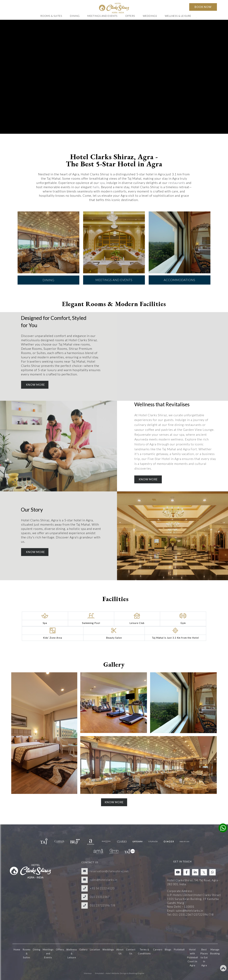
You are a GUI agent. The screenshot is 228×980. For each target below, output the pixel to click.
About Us (120, 952)
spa (102, 183)
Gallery (83, 950)
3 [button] (114, 292)
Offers (130, 16)
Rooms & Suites (51, 16)
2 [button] (109, 292)
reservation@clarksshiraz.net (109, 871)
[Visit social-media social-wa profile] (212, 872)
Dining (75, 16)
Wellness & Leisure (178, 16)
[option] (48, 248)
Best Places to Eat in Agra (204, 957)
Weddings (150, 16)
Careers (158, 950)
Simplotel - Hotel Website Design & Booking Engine (120, 973)
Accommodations (179, 280)
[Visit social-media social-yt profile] (178, 872)
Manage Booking (215, 952)
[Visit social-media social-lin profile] (195, 872)
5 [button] (123, 292)
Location (95, 950)
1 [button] (104, 292)
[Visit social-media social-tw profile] (204, 872)
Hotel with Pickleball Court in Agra (192, 957)
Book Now (203, 7)
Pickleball (179, 950)
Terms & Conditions (144, 952)
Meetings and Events (102, 16)
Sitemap (88, 973)
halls (96, 187)
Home (17, 950)
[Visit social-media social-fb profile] (187, 872)
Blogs (168, 950)
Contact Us (131, 952)
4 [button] (119, 292)
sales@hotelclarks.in (103, 880)
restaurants (177, 183)
